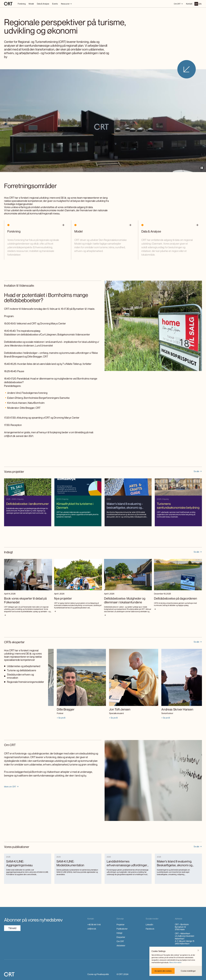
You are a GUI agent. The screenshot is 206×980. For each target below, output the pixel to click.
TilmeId (12, 928)
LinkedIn (149, 925)
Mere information (175, 962)
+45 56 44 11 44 (94, 925)
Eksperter (121, 937)
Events (55, 4)
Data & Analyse (43, 4)
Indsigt (119, 933)
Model (31, 4)
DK (196, 4)
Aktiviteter (121, 946)
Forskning (22, 4)
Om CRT (120, 941)
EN (200, 4)
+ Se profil (52, 718)
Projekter (120, 925)
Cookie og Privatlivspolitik (98, 974)
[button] (198, 950)
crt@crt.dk (92, 929)
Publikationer (122, 929)
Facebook (150, 929)
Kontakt (189, 4)
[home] (8, 4)
